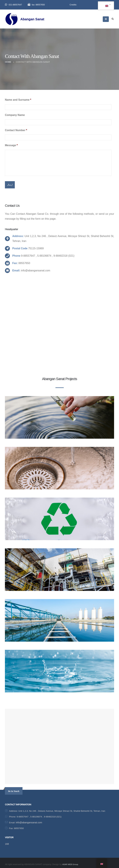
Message (11, 145)
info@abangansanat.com (29, 820)
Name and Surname (18, 100)
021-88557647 (13, 5)
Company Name (15, 115)
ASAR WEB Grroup (71, 861)
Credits (73, 5)
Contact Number (16, 130)
